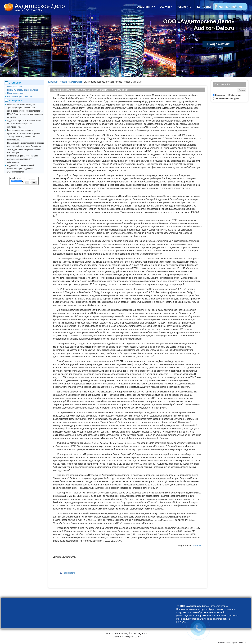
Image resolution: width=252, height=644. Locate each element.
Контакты (204, 7)
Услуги (166, 7)
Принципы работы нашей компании (23, 90)
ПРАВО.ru (197, 545)
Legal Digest (76, 82)
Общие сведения (15, 87)
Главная (52, 82)
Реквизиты (184, 7)
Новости (63, 82)
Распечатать (69, 573)
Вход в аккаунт (218, 44)
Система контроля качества (19, 96)
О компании (146, 7)
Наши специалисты (16, 93)
